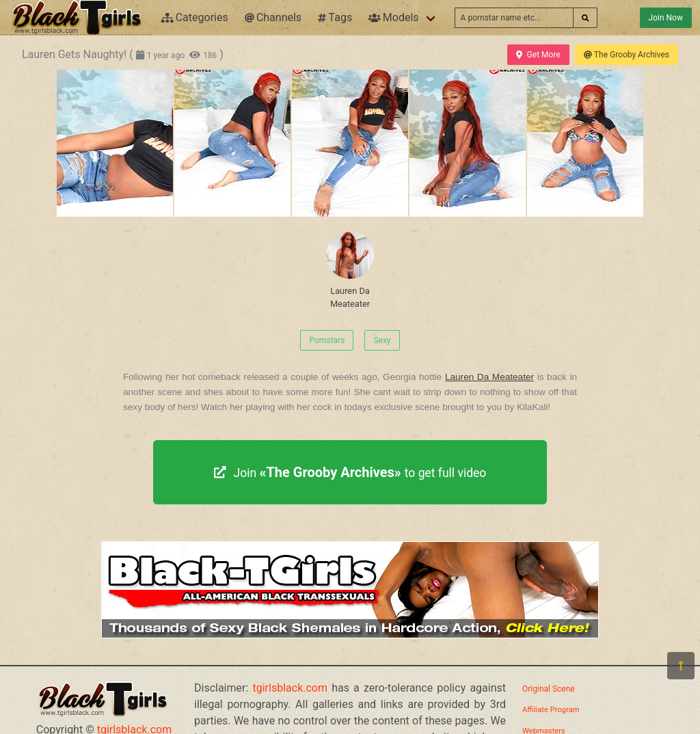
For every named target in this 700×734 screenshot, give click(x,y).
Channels (273, 17)
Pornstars (327, 340)
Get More (538, 55)
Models (393, 17)
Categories (195, 17)
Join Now (666, 18)
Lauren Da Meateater (350, 270)
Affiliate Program (551, 710)
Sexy (382, 340)
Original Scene (549, 689)
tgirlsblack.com (291, 688)
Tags (335, 17)
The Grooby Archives (627, 55)
